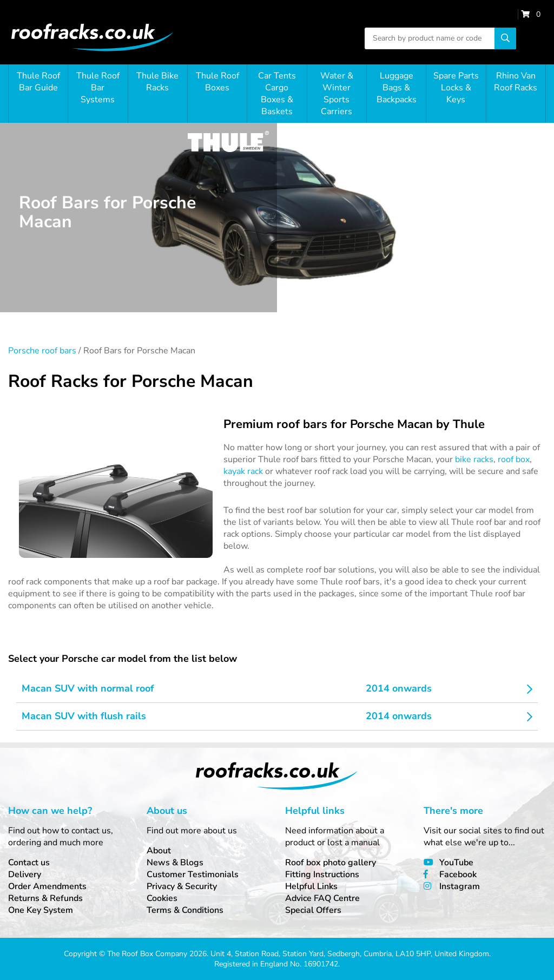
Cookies (162, 898)
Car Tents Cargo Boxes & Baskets (277, 94)
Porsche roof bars (42, 351)
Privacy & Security (182, 886)
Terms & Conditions (185, 910)
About (159, 851)
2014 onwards (399, 688)
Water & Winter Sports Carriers (337, 94)
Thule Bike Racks (157, 82)
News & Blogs (175, 863)
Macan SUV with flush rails (84, 716)
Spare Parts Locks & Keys (456, 88)
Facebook (458, 874)
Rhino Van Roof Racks (516, 82)
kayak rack (243, 471)
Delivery (25, 874)
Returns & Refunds (45, 898)
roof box (514, 459)
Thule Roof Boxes (217, 82)
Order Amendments (47, 886)
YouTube (456, 863)
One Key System (41, 910)
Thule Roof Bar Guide (38, 82)
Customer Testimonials (193, 874)
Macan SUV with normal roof (88, 688)
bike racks (474, 459)
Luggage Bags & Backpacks (397, 88)
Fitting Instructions (322, 874)
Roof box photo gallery (331, 863)
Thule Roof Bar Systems (98, 88)
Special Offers (313, 910)
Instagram (460, 886)
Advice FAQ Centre (322, 898)
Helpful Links (311, 886)
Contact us (29, 863)
